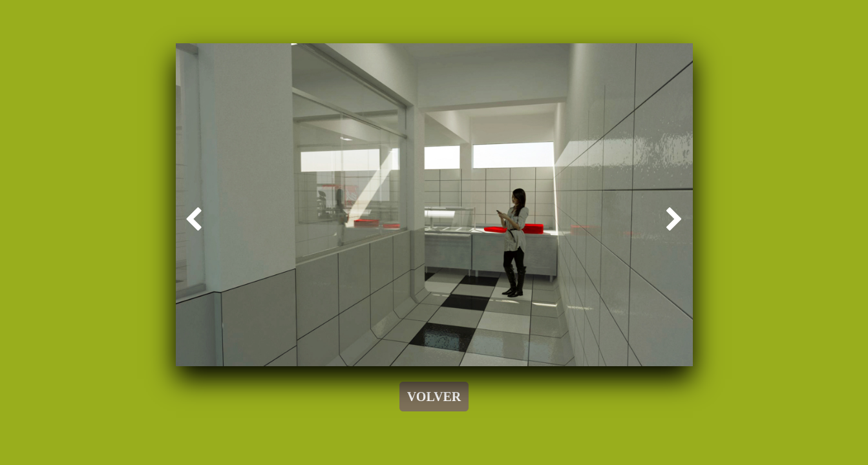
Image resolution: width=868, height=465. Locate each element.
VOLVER (434, 397)
